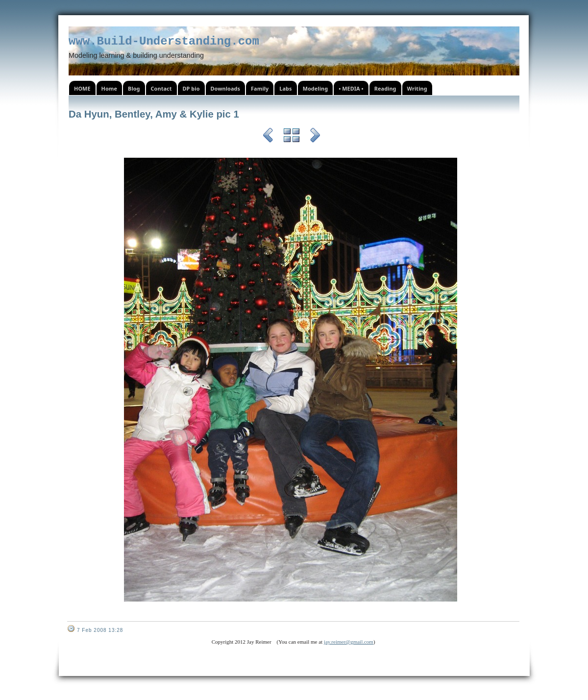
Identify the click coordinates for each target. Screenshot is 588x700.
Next (315, 137)
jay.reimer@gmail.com (349, 642)
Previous (268, 137)
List (292, 137)
